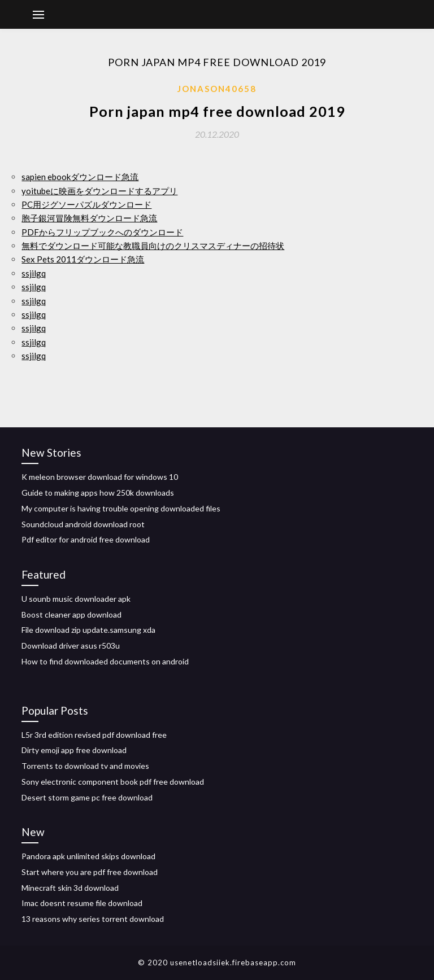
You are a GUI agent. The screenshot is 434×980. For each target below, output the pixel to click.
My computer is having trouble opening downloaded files (121, 508)
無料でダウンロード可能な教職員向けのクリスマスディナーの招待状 (153, 246)
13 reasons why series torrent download (93, 919)
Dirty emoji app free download (74, 750)
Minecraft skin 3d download (70, 888)
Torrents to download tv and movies (85, 766)
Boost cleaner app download (71, 614)
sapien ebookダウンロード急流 (80, 177)
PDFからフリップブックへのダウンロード (102, 232)
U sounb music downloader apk (76, 599)
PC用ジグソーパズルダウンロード (86, 204)
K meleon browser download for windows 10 (100, 477)
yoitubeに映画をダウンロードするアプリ (99, 191)
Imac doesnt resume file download (82, 903)
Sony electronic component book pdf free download (113, 782)
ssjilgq (34, 273)
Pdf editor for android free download (86, 539)
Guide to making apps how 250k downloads (98, 493)
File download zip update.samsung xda (88, 630)
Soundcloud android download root (83, 524)
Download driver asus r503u (71, 646)
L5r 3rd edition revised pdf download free (94, 735)
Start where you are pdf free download (90, 872)
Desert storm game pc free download (87, 797)
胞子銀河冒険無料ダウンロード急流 (89, 218)
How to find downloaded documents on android (105, 661)
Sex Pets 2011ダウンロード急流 (83, 259)
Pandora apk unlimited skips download (88, 856)
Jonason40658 (217, 89)
